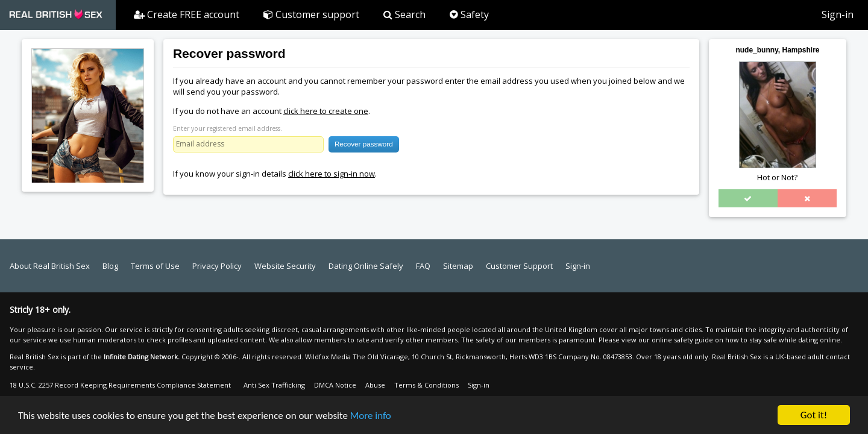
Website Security (285, 266)
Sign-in (838, 14)
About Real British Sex (50, 266)
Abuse (375, 385)
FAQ (423, 266)
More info (371, 416)
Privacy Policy (217, 266)
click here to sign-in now (332, 174)
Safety (469, 14)
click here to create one (326, 111)
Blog (110, 266)
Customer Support (519, 266)
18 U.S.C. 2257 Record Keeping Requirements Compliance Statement (120, 385)
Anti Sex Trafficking (274, 385)
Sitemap (458, 266)
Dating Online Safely (366, 266)
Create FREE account (187, 14)
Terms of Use (155, 266)
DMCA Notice (335, 385)
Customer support (311, 14)
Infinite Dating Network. (142, 357)
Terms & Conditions (426, 385)
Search (404, 14)
